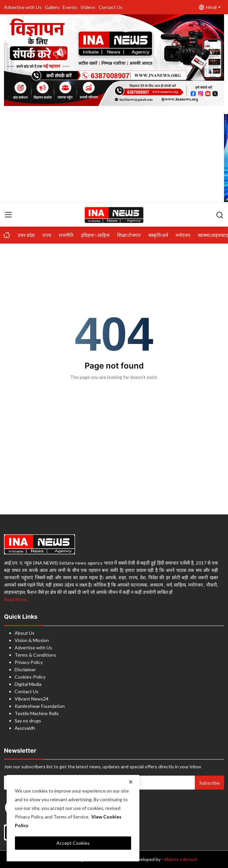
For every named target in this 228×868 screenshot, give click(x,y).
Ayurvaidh (25, 728)
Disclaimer (25, 669)
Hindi (208, 7)
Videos (88, 7)
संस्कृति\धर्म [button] (158, 235)
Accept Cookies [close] (73, 843)
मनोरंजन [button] (183, 235)
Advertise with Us (23, 7)
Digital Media (28, 684)
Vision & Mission (32, 640)
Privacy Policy (29, 662)
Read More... (17, 599)
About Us (25, 633)
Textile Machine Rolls (37, 713)
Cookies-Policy (30, 677)
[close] (131, 782)
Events (70, 7)
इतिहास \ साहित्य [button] (95, 235)
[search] (220, 215)
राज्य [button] (47, 235)
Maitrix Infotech (181, 859)
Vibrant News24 (32, 699)
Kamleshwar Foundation (40, 706)
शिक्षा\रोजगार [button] (129, 235)
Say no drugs (28, 721)
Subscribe (209, 783)
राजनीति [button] (66, 235)
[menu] (8, 215)
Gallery (52, 7)
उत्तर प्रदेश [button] (26, 235)
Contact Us (111, 7)
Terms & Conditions (35, 655)
